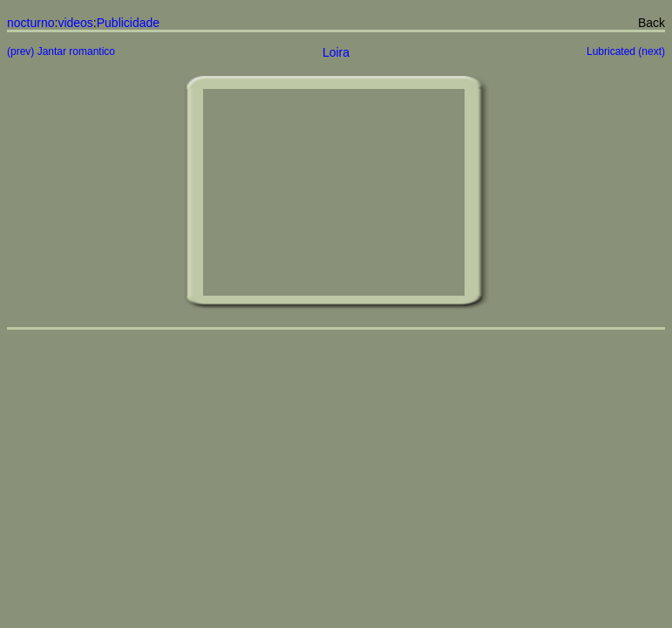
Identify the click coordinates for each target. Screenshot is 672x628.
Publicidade (128, 23)
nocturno (31, 23)
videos (75, 23)
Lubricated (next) (626, 51)
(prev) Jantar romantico (61, 51)
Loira (336, 52)
